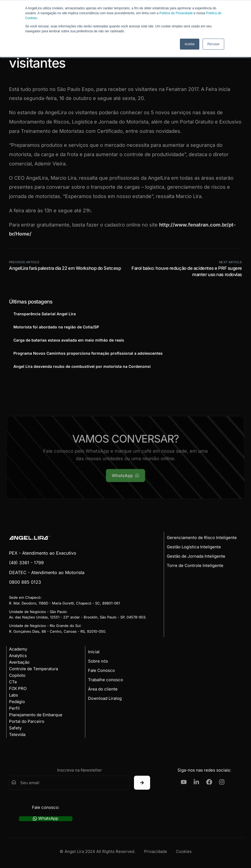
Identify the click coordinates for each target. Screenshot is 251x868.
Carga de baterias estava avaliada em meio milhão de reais (69, 340)
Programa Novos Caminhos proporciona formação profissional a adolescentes (88, 353)
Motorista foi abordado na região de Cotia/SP (56, 327)
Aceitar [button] (190, 44)
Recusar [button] (213, 44)
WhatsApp (46, 819)
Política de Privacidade (176, 13)
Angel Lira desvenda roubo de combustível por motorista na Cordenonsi (82, 366)
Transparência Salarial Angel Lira (45, 314)
